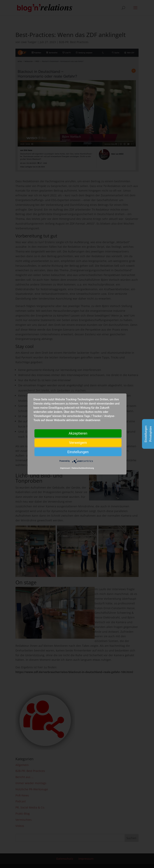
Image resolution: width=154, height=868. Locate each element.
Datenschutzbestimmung (83, 468)
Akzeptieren (78, 433)
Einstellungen (78, 452)
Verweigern (78, 443)
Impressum (65, 468)
